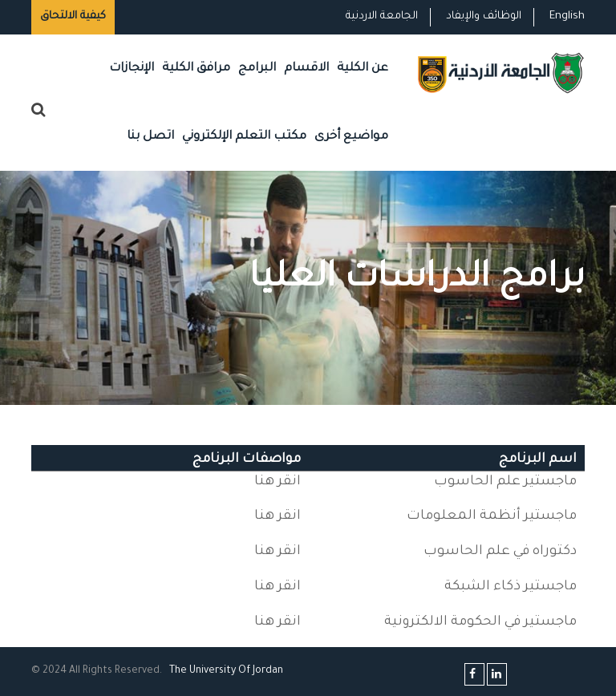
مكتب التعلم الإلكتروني (244, 137)
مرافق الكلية (196, 69)
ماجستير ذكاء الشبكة (511, 587)
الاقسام (306, 69)
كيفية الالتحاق (73, 16)
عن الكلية (363, 69)
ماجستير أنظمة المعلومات (492, 517)
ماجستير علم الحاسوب (505, 482)
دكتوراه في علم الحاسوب (500, 552)
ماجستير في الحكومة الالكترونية (480, 623)
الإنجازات (132, 69)
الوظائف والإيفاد (484, 16)
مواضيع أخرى (351, 137)
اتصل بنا (150, 137)
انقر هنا (278, 482)
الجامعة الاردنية (382, 16)
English (567, 16)
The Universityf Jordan (226, 671)
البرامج (257, 69)
